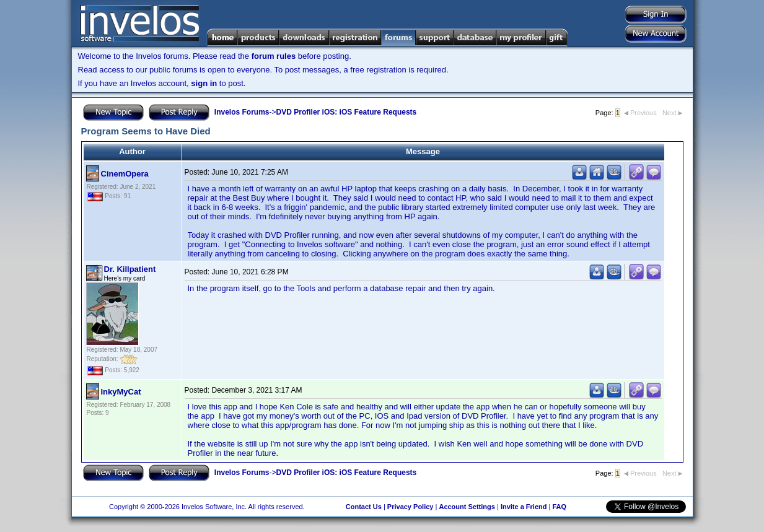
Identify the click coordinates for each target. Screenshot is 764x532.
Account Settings (467, 507)
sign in (204, 83)
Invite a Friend (524, 507)
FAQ (559, 507)
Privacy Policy (411, 507)
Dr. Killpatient (130, 269)
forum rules (274, 56)
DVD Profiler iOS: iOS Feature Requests (347, 112)
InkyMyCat (121, 392)
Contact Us (364, 507)
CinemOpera (125, 174)
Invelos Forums (242, 112)
